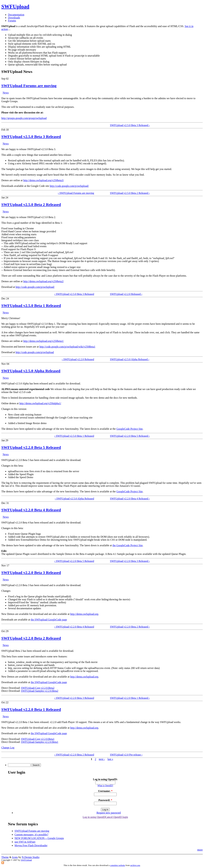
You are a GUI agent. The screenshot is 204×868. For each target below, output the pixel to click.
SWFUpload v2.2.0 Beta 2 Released (31, 638)
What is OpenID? (105, 786)
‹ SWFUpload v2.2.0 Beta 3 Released (74, 698)
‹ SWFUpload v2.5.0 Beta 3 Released (74, 294)
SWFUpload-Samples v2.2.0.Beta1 (40, 742)
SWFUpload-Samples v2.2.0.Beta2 (40, 691)
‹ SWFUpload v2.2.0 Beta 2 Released (74, 755)
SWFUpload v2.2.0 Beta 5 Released (31, 447)
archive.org (135, 865)
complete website (118, 865)
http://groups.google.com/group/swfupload (24, 118)
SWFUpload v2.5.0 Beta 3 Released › (130, 125)
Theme (5, 857)
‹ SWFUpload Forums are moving (76, 193)
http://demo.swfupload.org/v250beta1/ (43, 341)
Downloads (14, 18)
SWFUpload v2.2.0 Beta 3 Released (31, 573)
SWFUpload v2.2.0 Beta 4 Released (31, 510)
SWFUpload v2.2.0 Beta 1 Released (31, 709)
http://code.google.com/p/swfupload (35, 352)
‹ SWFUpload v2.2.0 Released (78, 359)
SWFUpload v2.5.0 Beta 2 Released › (130, 193)
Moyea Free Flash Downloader (31, 845)
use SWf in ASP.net (25, 842)
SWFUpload (15, 6)
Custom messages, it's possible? (31, 835)
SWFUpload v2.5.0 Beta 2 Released (31, 205)
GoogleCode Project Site (129, 429)
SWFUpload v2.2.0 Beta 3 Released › (130, 561)
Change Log (8, 748)
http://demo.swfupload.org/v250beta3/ (43, 180)
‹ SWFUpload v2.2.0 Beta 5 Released (74, 561)
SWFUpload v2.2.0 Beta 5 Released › (130, 436)
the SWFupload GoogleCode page (49, 620)
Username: (105, 791)
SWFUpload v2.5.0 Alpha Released (31, 371)
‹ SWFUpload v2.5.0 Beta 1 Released (74, 436)
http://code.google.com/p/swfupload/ (69, 186)
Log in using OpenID (94, 817)
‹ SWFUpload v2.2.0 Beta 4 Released (74, 627)
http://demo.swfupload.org (84, 614)
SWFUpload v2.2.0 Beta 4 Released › (130, 499)
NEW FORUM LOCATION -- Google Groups (39, 838)
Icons (15, 857)
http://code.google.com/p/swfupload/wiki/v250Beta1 (67, 347)
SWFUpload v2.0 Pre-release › (126, 755)
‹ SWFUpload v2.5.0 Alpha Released (74, 499)
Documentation (16, 15)
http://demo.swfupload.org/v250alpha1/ (40, 403)
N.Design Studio (31, 857)
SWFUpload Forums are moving (29, 86)
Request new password (109, 813)
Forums (12, 21)
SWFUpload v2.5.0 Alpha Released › (130, 359)
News (6, 93)
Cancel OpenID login (117, 817)
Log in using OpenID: (105, 779)
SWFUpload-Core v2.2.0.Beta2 (38, 688)
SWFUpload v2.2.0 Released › (126, 294)
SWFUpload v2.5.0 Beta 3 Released (31, 137)
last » (110, 759)
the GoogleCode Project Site (128, 545)
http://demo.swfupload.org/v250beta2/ (43, 281)
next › (102, 759)
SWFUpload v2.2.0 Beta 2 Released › (130, 627)
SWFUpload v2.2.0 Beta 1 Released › (130, 698)
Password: (105, 800)
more (200, 850)
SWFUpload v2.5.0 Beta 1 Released (31, 306)
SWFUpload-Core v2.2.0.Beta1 (38, 739)
